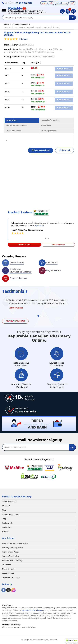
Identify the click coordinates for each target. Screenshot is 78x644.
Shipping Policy (8, 569)
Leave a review (24, 244)
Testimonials (7, 523)
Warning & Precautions (16, 126)
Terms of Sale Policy (11, 556)
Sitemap (6, 532)
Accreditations (8, 574)
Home (7, 25)
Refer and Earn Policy (11, 578)
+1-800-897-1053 (24, 3)
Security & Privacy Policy (12, 548)
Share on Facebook (41, 150)
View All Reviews (58, 244)
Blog (4, 510)
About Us (6, 506)
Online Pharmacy (9, 502)
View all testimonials (15, 321)
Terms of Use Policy (10, 552)
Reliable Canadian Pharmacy (33, 610)
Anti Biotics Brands (20, 25)
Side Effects (46, 126)
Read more (40, 226)
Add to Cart (64, 69)
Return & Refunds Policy (12, 561)
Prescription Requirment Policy (15, 544)
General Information (50, 120)
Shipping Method (49, 131)
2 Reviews (23, 39)
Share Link (65, 150)
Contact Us (7, 527)
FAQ (4, 519)
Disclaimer (6, 565)
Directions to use (14, 131)
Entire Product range (11, 515)
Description (11, 120)
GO (72, 18)
